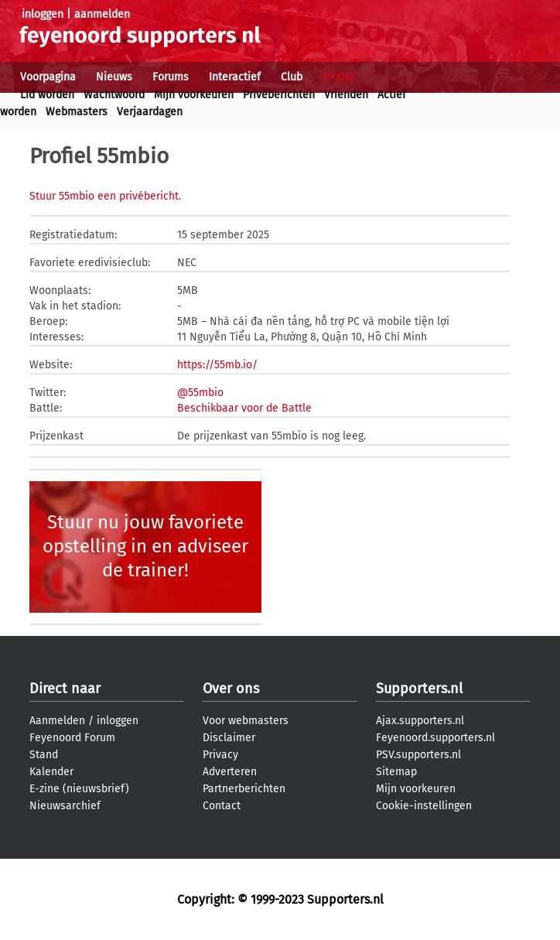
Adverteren (230, 772)
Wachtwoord (114, 95)
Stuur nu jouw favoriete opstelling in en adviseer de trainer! (145, 546)
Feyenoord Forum (72, 738)
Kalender (51, 772)
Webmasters (77, 112)
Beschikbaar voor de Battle (244, 408)
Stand (44, 755)
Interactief (235, 77)
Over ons (231, 689)
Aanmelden (57, 721)
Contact (222, 806)
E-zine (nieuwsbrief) (79, 789)
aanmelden (102, 14)
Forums (171, 77)
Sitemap (396, 772)
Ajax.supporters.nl (420, 721)
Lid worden (47, 95)
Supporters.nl (419, 689)
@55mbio (200, 393)
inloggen (43, 14)
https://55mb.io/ (217, 365)
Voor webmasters (246, 721)
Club (292, 77)
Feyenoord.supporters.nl (435, 738)
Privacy (220, 755)
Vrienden (346, 95)
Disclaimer (229, 738)
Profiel (338, 77)
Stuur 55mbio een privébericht (104, 196)
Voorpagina (48, 77)
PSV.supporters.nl (418, 755)
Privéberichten (279, 95)
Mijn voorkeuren (194, 95)
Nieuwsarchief (65, 806)
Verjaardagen (150, 112)
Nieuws (114, 77)
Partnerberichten (244, 789)
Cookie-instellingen (424, 806)
